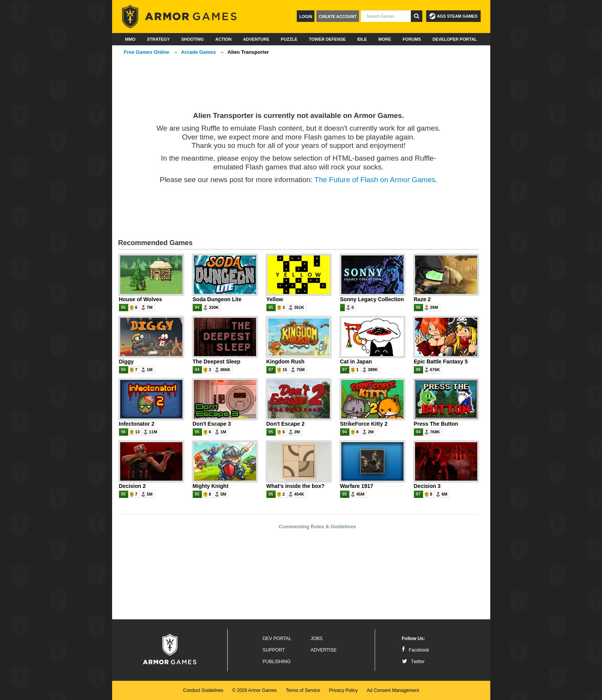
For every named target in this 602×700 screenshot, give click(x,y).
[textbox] (386, 16)
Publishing (277, 662)
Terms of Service (303, 690)
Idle (362, 39)
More (385, 39)
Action (223, 39)
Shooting (193, 39)
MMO (130, 39)
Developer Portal (455, 39)
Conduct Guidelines (203, 690)
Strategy (158, 39)
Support (274, 650)
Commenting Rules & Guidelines (318, 527)
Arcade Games (198, 52)
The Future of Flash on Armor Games (375, 180)
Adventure (256, 39)
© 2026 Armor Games (255, 690)
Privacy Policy (343, 690)
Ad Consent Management (393, 690)
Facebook (416, 650)
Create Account (338, 17)
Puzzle (289, 39)
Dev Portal (277, 639)
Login (306, 17)
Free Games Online (147, 52)
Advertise (324, 650)
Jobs (317, 639)
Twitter (413, 662)
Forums (412, 39)
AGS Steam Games (453, 16)
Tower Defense (327, 39)
